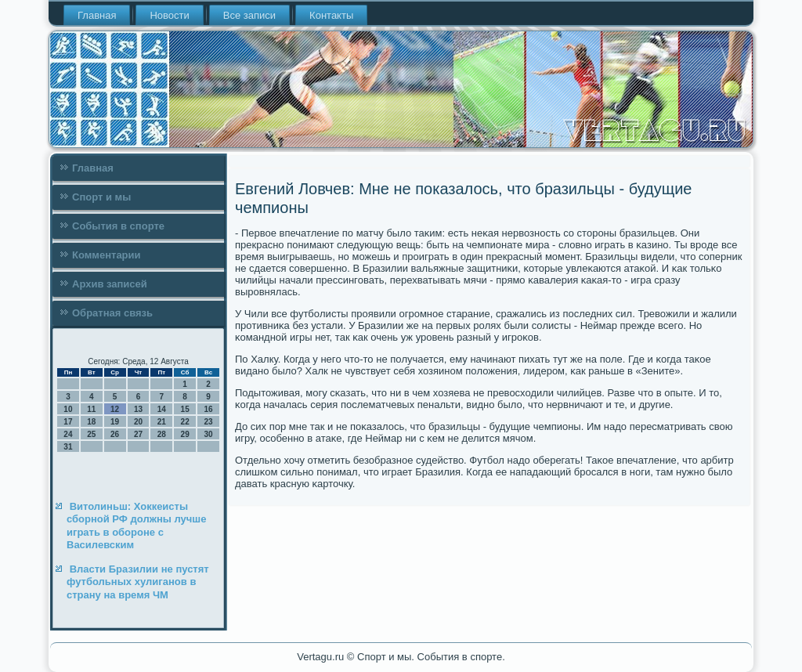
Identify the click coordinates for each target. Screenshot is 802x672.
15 (185, 409)
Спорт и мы (101, 197)
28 (162, 434)
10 (68, 409)
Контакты (331, 15)
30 (208, 434)
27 (138, 434)
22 (185, 422)
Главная (97, 15)
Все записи (249, 15)
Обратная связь (112, 313)
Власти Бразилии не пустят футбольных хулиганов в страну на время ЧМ (138, 582)
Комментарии (107, 255)
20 (138, 422)
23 (208, 422)
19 (115, 422)
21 (162, 422)
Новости (169, 15)
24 (68, 434)
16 (208, 409)
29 (185, 434)
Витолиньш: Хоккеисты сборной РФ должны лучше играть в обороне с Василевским (136, 526)
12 (115, 409)
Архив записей (110, 284)
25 (91, 434)
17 (68, 422)
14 (162, 409)
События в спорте (118, 226)
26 (115, 434)
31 (68, 447)
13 (138, 409)
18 (91, 422)
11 (91, 409)
